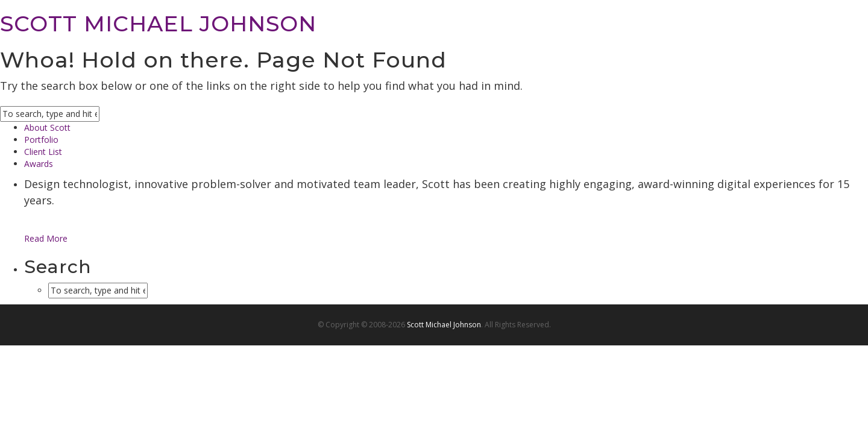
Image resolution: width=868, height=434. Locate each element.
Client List (43, 152)
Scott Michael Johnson (444, 325)
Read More (46, 238)
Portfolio (41, 140)
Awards (39, 164)
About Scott (47, 127)
